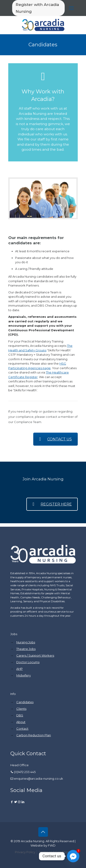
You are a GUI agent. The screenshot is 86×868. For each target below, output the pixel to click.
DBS (20, 715)
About (21, 722)
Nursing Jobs (26, 642)
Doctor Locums (28, 662)
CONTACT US (55, 439)
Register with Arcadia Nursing (37, 8)
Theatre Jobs (26, 649)
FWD (52, 845)
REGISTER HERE (52, 504)
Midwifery (24, 675)
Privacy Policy (25, 852)
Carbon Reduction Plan (34, 735)
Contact (22, 729)
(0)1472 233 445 (25, 772)
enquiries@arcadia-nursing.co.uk (39, 779)
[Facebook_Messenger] (73, 856)
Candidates (25, 702)
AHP (19, 669)
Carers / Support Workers (35, 655)
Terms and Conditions (55, 852)
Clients (21, 709)
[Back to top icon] (43, 832)
